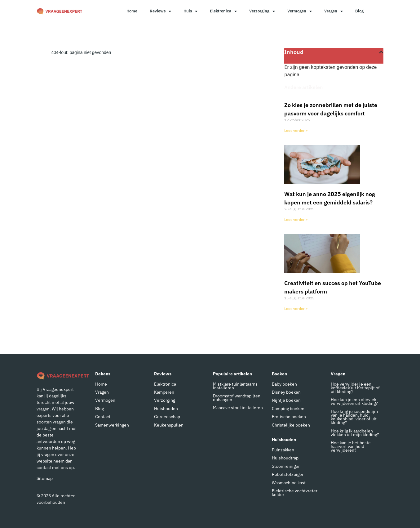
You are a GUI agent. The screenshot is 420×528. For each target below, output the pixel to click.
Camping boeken (288, 409)
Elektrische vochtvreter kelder (295, 493)
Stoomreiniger (286, 466)
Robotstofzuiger (288, 474)
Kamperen (164, 392)
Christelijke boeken (291, 425)
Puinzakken (283, 450)
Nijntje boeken (286, 400)
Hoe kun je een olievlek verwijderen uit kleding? (354, 401)
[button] (381, 52)
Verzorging (262, 11)
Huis (190, 11)
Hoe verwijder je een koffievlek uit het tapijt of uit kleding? (355, 388)
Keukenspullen (169, 425)
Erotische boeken (289, 417)
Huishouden (166, 409)
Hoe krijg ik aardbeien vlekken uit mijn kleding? (355, 433)
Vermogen (300, 11)
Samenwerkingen (112, 425)
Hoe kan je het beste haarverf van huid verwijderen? (351, 446)
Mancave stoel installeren (238, 408)
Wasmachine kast (289, 483)
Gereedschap (167, 417)
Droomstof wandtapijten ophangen (237, 398)
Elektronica (223, 11)
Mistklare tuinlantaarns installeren (235, 386)
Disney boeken (286, 392)
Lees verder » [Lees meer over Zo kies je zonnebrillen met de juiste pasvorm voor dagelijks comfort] (296, 130)
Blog (359, 11)
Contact (103, 417)
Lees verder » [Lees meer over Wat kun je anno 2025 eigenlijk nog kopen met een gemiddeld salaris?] (296, 219)
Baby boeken (284, 384)
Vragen (334, 11)
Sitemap (45, 478)
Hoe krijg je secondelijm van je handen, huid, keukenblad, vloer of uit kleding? (354, 417)
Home (132, 11)
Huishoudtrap (285, 458)
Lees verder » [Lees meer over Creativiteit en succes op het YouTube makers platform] (296, 309)
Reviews (160, 11)
